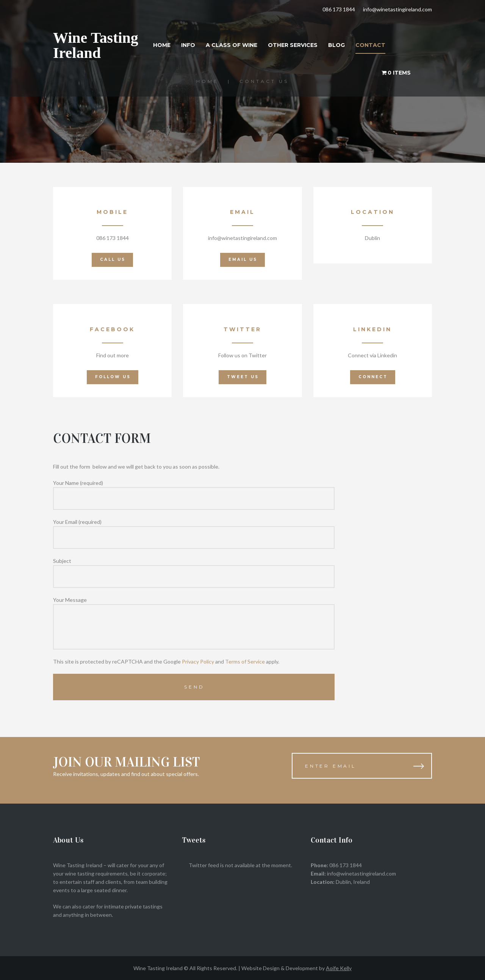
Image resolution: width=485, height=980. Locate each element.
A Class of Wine (232, 45)
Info (188, 45)
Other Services (293, 45)
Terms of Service (245, 661)
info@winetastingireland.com (397, 9)
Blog (336, 45)
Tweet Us (243, 377)
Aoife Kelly (339, 968)
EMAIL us (243, 259)
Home (162, 45)
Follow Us (113, 377)
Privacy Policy (198, 661)
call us (113, 259)
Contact (370, 45)
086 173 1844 (339, 9)
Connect (373, 377)
